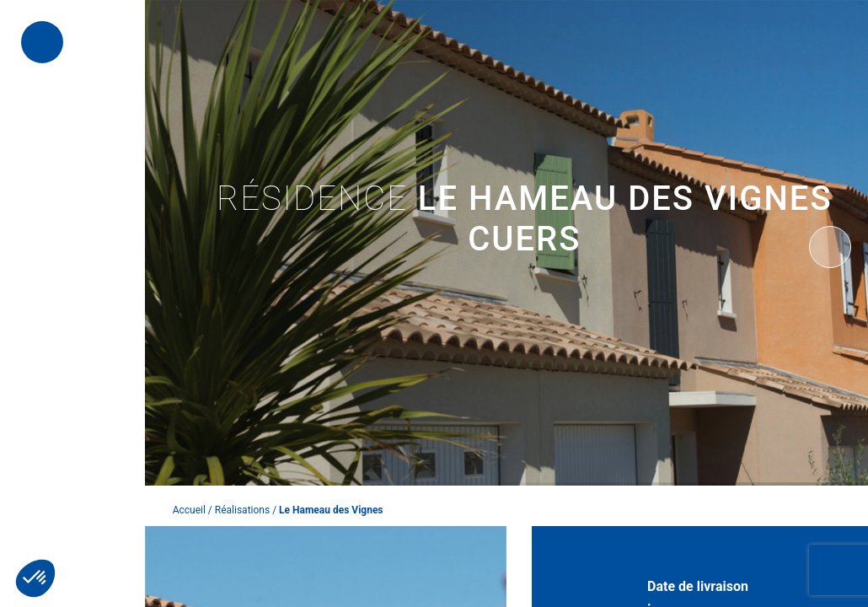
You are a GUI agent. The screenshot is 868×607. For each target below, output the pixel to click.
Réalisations (242, 510)
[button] (35, 578)
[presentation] (830, 247)
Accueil (189, 510)
